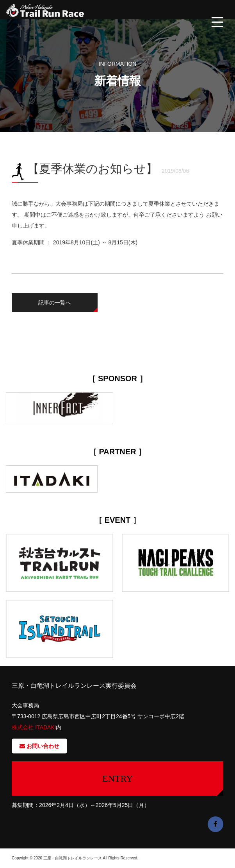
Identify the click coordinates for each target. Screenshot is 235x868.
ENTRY (118, 778)
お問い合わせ (39, 746)
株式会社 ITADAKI (34, 727)
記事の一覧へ (55, 303)
